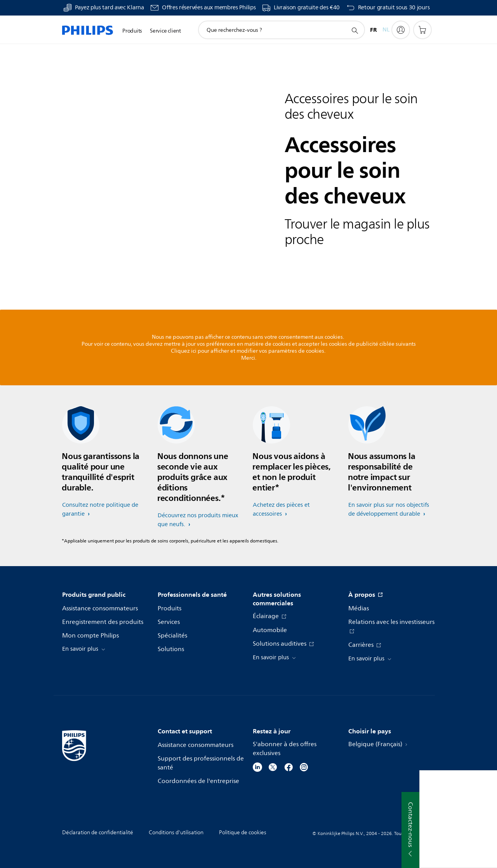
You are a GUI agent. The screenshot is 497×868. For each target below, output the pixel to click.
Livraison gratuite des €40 (307, 8)
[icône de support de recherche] (355, 30)
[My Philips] (401, 30)
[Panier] (422, 30)
